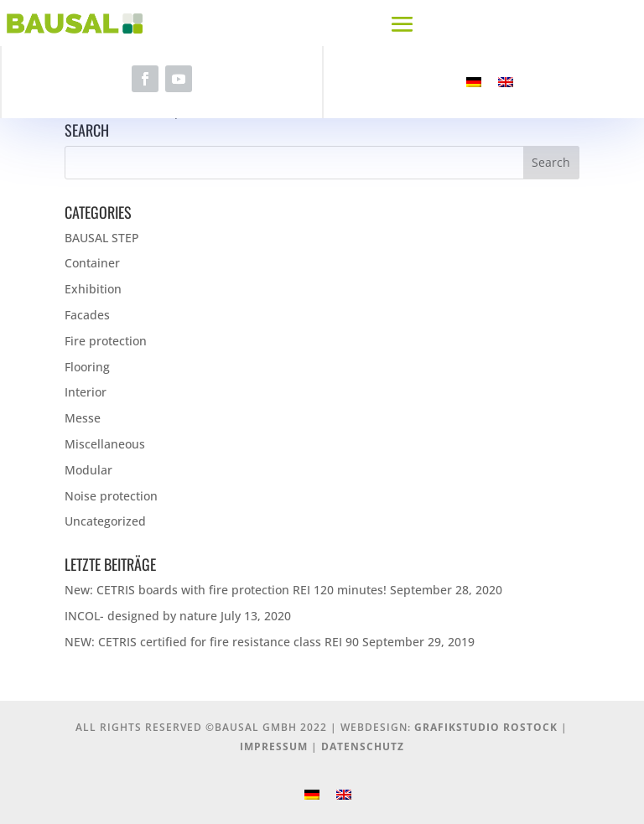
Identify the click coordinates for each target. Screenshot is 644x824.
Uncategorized (105, 521)
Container (92, 263)
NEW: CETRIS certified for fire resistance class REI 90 (212, 642)
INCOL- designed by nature (141, 616)
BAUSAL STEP (102, 238)
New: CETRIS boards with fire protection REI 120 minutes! (226, 590)
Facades (87, 315)
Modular (88, 470)
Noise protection (111, 496)
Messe (83, 418)
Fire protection (106, 341)
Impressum (274, 746)
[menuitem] (474, 83)
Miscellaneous (105, 444)
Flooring (87, 367)
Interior (86, 392)
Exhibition (93, 289)
